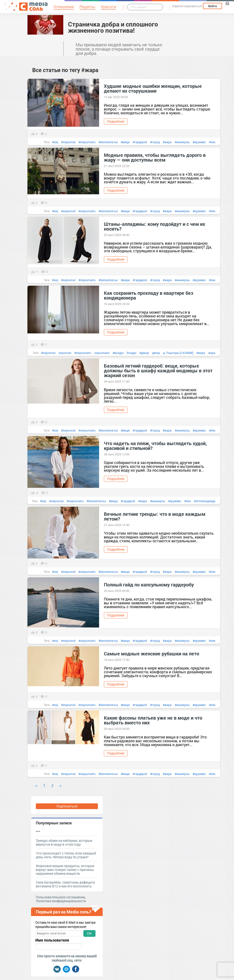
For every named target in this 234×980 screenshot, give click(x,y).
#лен (212, 142)
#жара (167, 142)
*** (38, 832)
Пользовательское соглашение (60, 897)
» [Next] (60, 785)
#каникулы (182, 142)
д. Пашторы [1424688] (178, 353)
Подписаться (67, 806)
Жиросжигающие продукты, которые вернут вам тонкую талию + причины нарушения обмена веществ (65, 870)
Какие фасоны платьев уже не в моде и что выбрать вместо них (153, 720)
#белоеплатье (108, 142)
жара (212, 353)
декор (156, 353)
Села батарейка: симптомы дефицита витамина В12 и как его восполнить (65, 884)
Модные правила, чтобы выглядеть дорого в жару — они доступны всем (155, 157)
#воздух (118, 353)
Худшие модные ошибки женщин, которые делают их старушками (153, 88)
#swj (55, 142)
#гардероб (140, 142)
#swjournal (68, 142)
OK (89, 933)
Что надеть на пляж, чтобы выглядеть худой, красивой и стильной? (155, 446)
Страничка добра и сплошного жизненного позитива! (113, 27)
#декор (144, 353)
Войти (213, 6)
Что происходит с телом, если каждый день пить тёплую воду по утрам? (66, 855)
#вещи (125, 142)
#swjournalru (87, 142)
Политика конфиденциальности (61, 901)
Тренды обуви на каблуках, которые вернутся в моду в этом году (64, 842)
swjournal (65, 353)
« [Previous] (36, 785)
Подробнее (116, 121)
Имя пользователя (52, 940)
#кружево (199, 142)
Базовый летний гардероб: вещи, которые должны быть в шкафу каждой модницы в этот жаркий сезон (158, 370)
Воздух (132, 353)
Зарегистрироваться (187, 6)
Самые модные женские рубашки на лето (152, 653)
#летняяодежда (205, 501)
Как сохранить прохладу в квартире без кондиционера (149, 295)
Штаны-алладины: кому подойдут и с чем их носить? (154, 226)
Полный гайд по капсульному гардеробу (149, 585)
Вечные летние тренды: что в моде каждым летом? (155, 516)
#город (155, 142)
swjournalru (102, 353)
